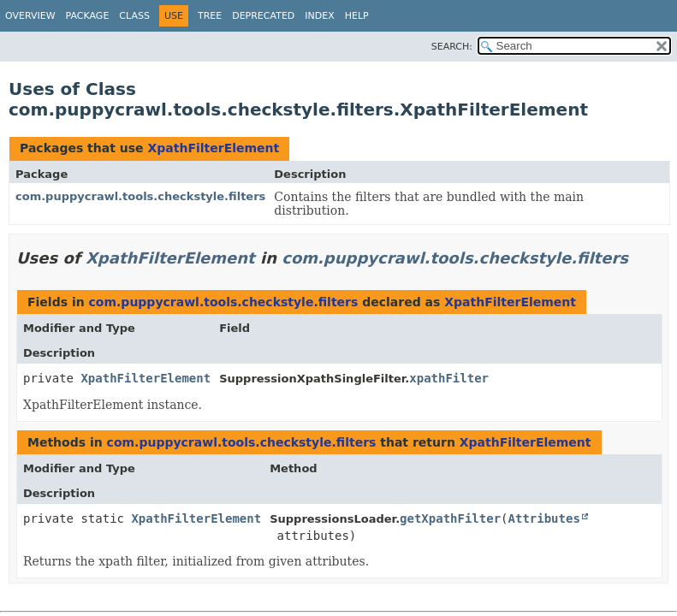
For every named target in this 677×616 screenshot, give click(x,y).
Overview (30, 16)
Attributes (544, 518)
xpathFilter (449, 378)
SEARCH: (452, 47)
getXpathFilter (450, 518)
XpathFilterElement (213, 148)
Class (134, 16)
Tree (210, 16)
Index (319, 16)
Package (88, 16)
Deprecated (263, 16)
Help (357, 16)
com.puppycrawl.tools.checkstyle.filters (140, 196)
